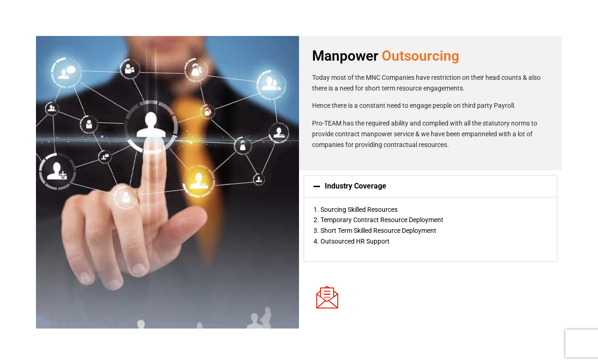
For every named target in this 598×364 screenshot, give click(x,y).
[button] (431, 186)
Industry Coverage (356, 186)
